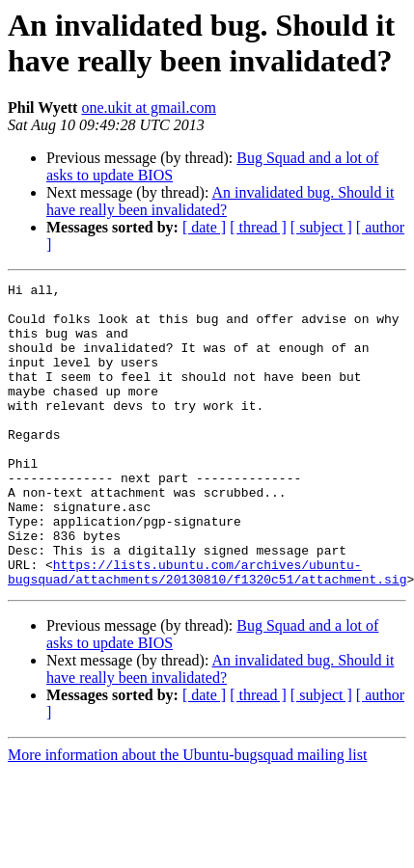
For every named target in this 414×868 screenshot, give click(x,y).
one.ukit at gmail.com (149, 108)
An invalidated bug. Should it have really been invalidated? (220, 201)
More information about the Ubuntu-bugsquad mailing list (187, 815)
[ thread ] (258, 227)
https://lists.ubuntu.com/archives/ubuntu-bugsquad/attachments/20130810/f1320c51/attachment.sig (207, 631)
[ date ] (204, 227)
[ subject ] (321, 227)
